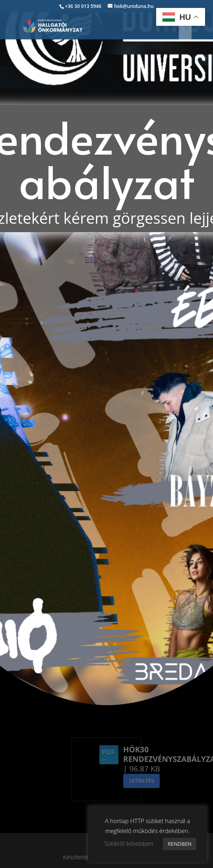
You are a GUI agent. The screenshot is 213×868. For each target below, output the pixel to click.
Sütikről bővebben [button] (129, 843)
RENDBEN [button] (180, 844)
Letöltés (141, 781)
